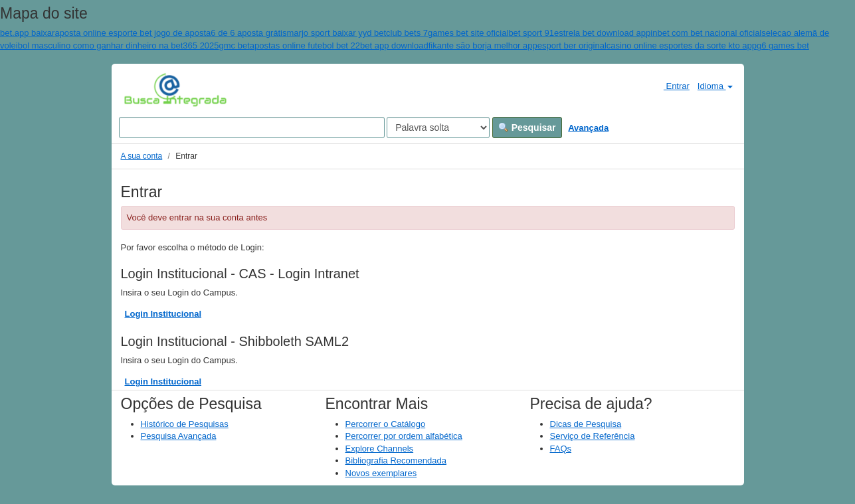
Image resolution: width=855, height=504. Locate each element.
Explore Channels (380, 449)
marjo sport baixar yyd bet (337, 33)
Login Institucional (163, 314)
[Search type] (438, 127)
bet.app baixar (27, 33)
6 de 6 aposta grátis (248, 33)
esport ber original (572, 45)
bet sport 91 (531, 33)
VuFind (144, 90)
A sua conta (142, 156)
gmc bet (235, 45)
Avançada (588, 128)
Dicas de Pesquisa (586, 424)
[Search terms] (252, 127)
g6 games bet (783, 45)
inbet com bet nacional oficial (706, 33)
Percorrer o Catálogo (386, 424)
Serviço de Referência (593, 436)
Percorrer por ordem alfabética (404, 436)
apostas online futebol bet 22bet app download (339, 45)
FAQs (561, 449)
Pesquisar (527, 127)
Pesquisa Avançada (179, 436)
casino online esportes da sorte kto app (682, 45)
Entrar (671, 86)
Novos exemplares (381, 473)
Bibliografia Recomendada (396, 461)
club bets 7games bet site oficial (447, 33)
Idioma (715, 86)
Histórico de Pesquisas (185, 424)
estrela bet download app (602, 33)
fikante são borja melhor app (483, 45)
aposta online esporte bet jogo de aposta (133, 33)
